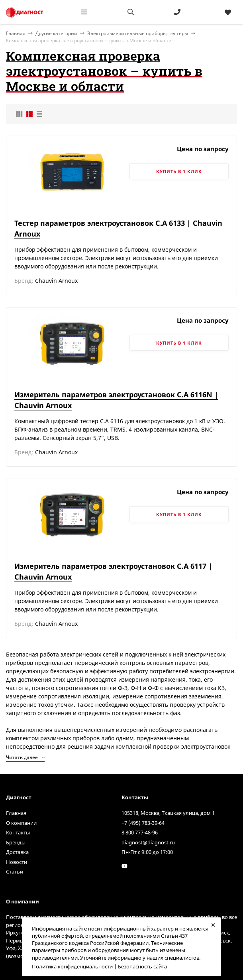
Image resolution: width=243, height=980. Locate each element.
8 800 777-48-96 (140, 832)
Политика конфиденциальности (72, 966)
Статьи (15, 872)
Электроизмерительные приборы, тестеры (138, 33)
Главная (16, 813)
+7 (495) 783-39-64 (143, 823)
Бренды (16, 842)
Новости (17, 862)
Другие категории (56, 33)
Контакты (18, 832)
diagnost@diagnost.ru (148, 842)
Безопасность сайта (142, 966)
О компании (21, 823)
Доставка (17, 852)
